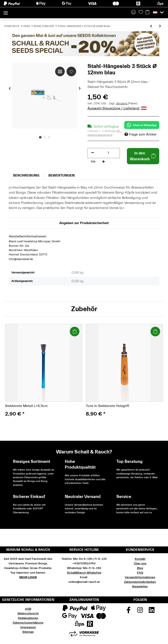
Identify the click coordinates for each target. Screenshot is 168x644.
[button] (133, 12)
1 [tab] (40, 137)
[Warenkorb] (147, 12)
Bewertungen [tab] (61, 175)
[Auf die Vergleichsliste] (60, 71)
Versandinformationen (140, 577)
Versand (122, 103)
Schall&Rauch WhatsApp (84, 573)
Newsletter (140, 587)
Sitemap (28, 632)
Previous (10, 88)
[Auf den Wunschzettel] (71, 71)
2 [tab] (45, 137)
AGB (28, 609)
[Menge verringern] (93, 153)
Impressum (28, 627)
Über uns (140, 564)
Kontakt (140, 559)
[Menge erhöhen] (103, 162)
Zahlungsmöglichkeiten (140, 582)
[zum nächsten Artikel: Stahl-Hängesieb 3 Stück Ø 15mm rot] (160, 26)
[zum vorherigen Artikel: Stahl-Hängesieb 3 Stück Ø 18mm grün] (151, 26)
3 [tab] (49, 137)
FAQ (140, 573)
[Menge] (108, 153)
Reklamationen (28, 618)
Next (80, 88)
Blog (140, 568)
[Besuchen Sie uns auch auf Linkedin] (152, 612)
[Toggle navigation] (6, 11)
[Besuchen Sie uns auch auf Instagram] (140, 612)
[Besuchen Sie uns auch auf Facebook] (129, 612)
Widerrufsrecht (28, 614)
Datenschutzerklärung (28, 623)
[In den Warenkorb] (143, 156)
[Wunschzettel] (141, 12)
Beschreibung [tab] (26, 175)
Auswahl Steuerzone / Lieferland (117, 108)
